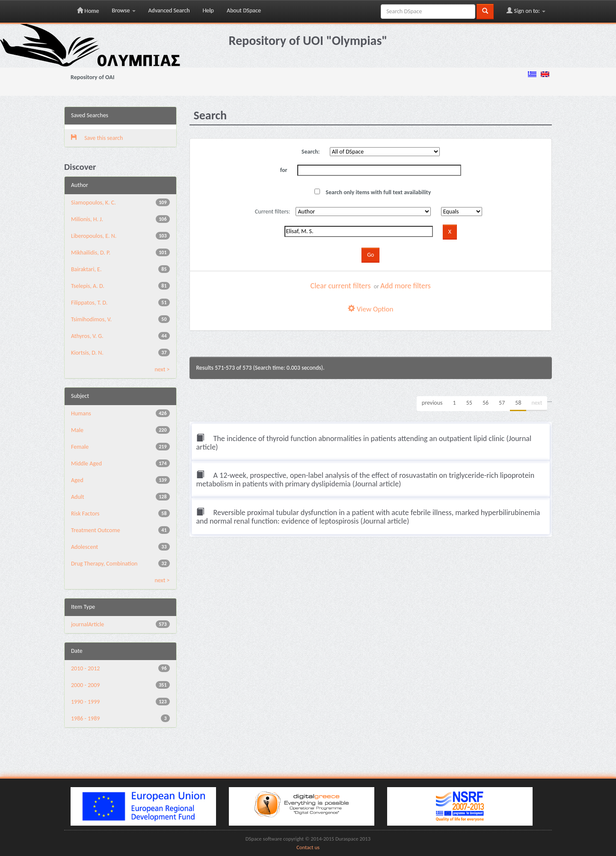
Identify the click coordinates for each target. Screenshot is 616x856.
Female (80, 447)
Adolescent (84, 547)
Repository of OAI (92, 77)
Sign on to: (526, 11)
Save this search (97, 138)
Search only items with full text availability (373, 192)
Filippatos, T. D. (89, 303)
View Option (370, 309)
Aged (77, 480)
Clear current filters (341, 286)
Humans (81, 413)
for (284, 170)
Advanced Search (169, 10)
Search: (311, 152)
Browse (123, 10)
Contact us (308, 847)
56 (486, 403)
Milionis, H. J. (87, 219)
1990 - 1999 (85, 702)
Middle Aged (86, 464)
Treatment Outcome (96, 530)
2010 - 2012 (85, 668)
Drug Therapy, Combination (104, 564)
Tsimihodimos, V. (91, 319)
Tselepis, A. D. (88, 286)
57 (502, 403)
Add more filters (406, 286)
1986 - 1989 (85, 718)
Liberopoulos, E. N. (94, 236)
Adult (78, 497)
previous (432, 403)
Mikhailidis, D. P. (91, 253)
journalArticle (87, 624)
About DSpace (244, 10)
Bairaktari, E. (86, 269)
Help (208, 10)
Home (88, 11)
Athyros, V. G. (87, 336)
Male (77, 430)
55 (469, 403)
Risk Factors (85, 514)
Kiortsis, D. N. (87, 353)
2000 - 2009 (85, 685)
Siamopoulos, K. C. (93, 203)
